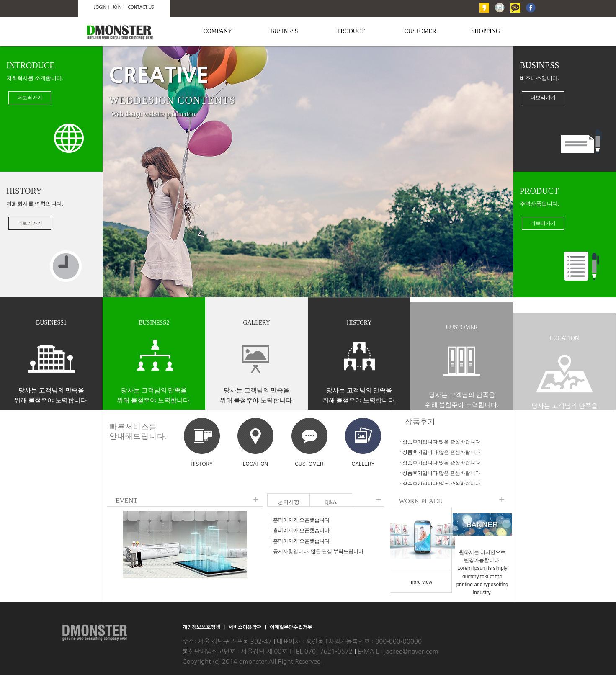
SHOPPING (486, 31)
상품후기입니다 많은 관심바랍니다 (441, 442)
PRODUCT (351, 31)
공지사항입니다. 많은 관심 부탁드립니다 (318, 551)
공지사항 (289, 502)
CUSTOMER (420, 31)
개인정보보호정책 (202, 627)
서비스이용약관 (245, 627)
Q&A (331, 502)
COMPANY (218, 31)
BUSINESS (284, 31)
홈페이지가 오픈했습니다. (302, 520)
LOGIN (100, 7)
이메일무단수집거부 (291, 627)
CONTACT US (141, 7)
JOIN (117, 7)
